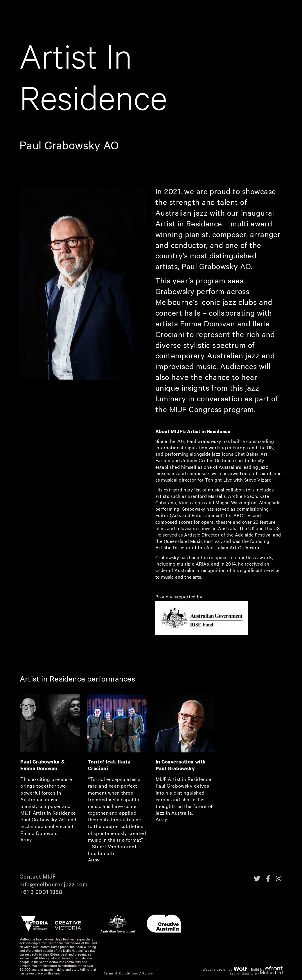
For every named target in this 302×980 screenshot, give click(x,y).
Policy (148, 973)
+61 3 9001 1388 (41, 892)
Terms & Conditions (121, 973)
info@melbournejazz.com (54, 884)
